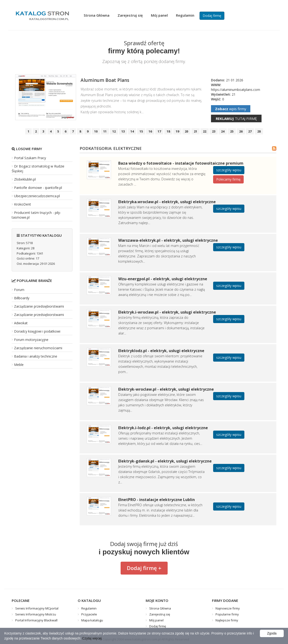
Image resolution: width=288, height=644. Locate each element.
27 (250, 131)
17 (159, 131)
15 (141, 131)
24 (223, 131)
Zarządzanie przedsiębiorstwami (39, 306)
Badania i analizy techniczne (36, 356)
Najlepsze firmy (227, 620)
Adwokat (21, 323)
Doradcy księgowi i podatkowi (37, 331)
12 (114, 131)
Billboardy (22, 298)
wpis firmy (231, 109)
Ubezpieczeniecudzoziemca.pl (37, 196)
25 (232, 131)
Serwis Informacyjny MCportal (37, 608)
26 (241, 131)
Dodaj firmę (212, 16)
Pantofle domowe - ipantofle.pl (38, 188)
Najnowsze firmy (228, 608)
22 (205, 131)
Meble (19, 365)
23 (214, 131)
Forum (19, 290)
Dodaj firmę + (144, 568)
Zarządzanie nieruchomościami (38, 348)
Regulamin (185, 15)
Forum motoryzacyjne (31, 340)
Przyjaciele (89, 614)
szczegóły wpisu (229, 170)
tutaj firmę (236, 118)
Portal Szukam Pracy (30, 158)
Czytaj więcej (92, 638)
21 (195, 131)
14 (132, 131)
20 (186, 131)
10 (96, 131)
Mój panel (159, 15)
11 (105, 131)
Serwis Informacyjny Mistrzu (36, 614)
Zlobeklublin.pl (25, 179)
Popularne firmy (227, 614)
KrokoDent (23, 204)
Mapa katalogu (92, 620)
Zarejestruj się (130, 15)
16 (150, 131)
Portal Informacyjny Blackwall (36, 620)
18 (168, 131)
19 (177, 131)
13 (123, 131)
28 (259, 131)
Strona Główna (97, 15)
